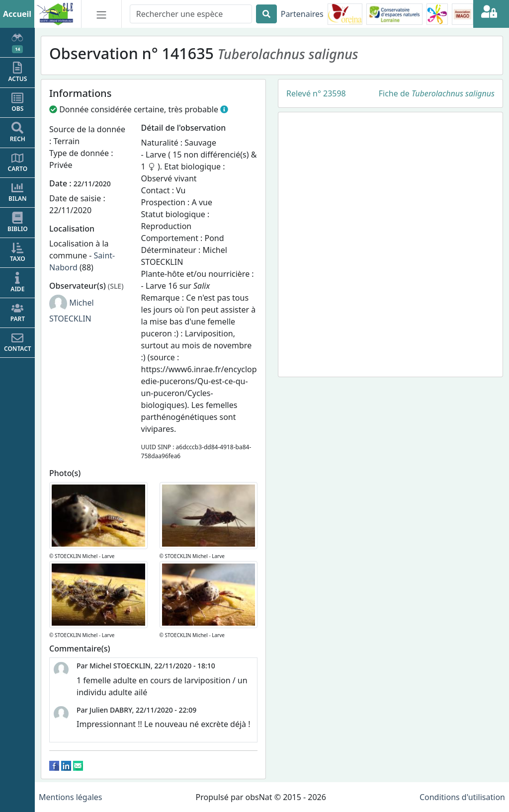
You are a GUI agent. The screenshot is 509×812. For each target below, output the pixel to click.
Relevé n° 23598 (316, 93)
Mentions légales (71, 797)
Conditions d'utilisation (462, 797)
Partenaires (302, 14)
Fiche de (437, 93)
